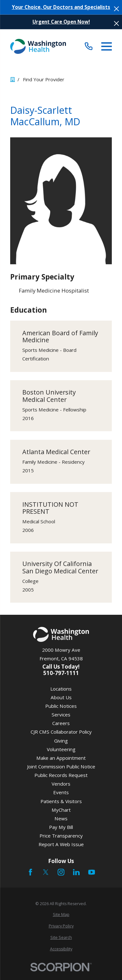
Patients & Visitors (61, 801)
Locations (61, 689)
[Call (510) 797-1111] (89, 47)
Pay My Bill (61, 827)
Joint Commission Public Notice (61, 766)
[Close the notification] (116, 9)
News (61, 818)
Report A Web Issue (61, 844)
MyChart (61, 810)
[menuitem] (61, 915)
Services (61, 715)
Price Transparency (61, 836)
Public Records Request (61, 775)
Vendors (61, 784)
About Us (61, 697)
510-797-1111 (61, 673)
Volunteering (61, 749)
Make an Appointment (61, 758)
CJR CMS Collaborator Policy (61, 732)
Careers (61, 723)
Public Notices (61, 706)
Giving (61, 741)
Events (61, 792)
